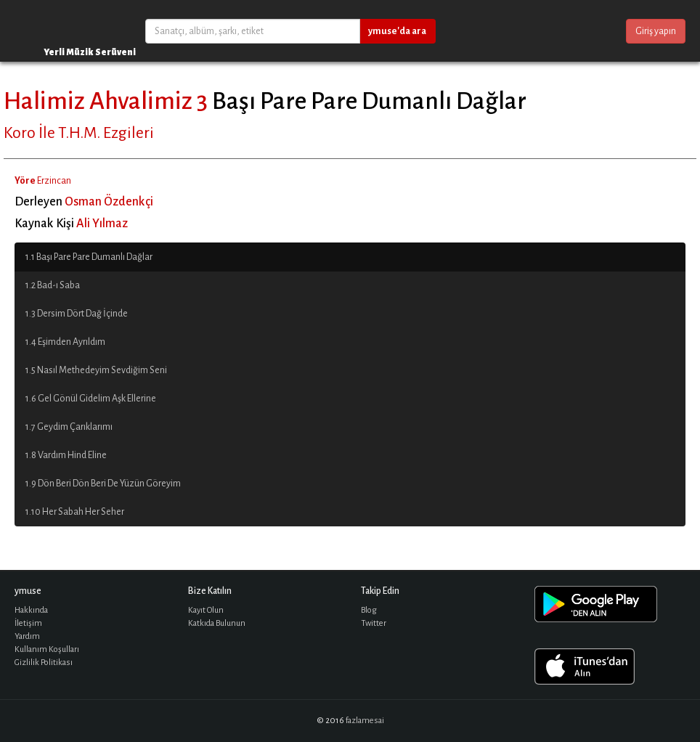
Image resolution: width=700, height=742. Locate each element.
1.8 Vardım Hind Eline (66, 455)
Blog (369, 610)
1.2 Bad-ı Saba (53, 285)
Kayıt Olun (206, 610)
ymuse (58, 31)
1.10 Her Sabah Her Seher (75, 512)
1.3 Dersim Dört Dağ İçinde (77, 314)
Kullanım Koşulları (47, 649)
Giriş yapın (656, 31)
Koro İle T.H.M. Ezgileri (79, 133)
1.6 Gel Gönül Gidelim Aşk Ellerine (91, 399)
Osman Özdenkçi (109, 202)
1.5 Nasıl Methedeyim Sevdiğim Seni (96, 370)
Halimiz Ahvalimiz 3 (106, 101)
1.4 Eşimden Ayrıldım (65, 342)
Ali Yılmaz (102, 224)
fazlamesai (365, 721)
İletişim (28, 623)
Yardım (27, 636)
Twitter (374, 623)
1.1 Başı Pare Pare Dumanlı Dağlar (89, 257)
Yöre (25, 181)
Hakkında (31, 610)
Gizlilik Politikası (44, 662)
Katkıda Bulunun (217, 623)
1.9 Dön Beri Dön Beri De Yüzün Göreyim (103, 484)
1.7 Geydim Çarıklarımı (69, 427)
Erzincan (54, 181)
